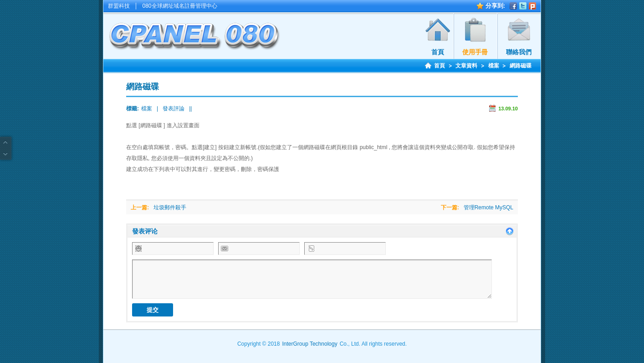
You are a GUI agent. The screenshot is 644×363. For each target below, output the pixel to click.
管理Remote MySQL (488, 207)
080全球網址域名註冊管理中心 (180, 6)
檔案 (494, 66)
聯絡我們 (519, 52)
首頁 (438, 52)
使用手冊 (475, 52)
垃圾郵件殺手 (170, 207)
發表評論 (174, 109)
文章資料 (466, 66)
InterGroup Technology (309, 344)
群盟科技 (119, 6)
